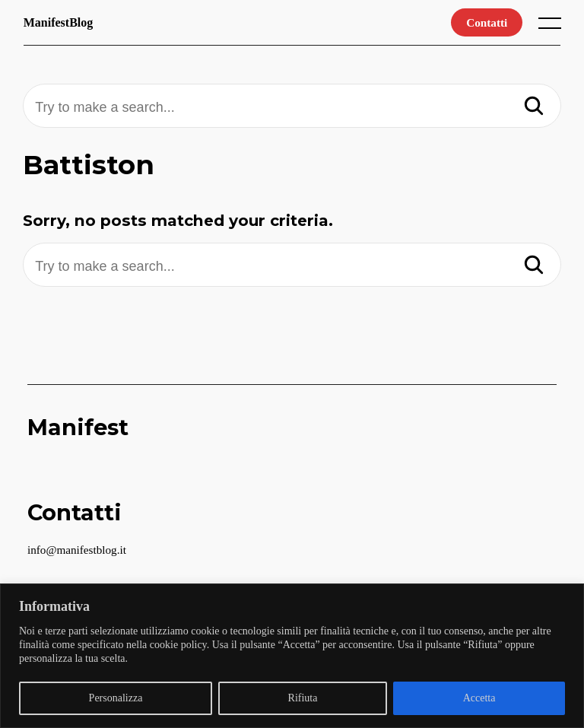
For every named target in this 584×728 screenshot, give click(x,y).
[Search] (534, 107)
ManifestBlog (59, 22)
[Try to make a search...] (292, 108)
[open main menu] (553, 27)
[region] (292, 656)
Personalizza (116, 698)
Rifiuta (303, 698)
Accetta (479, 698)
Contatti (487, 22)
